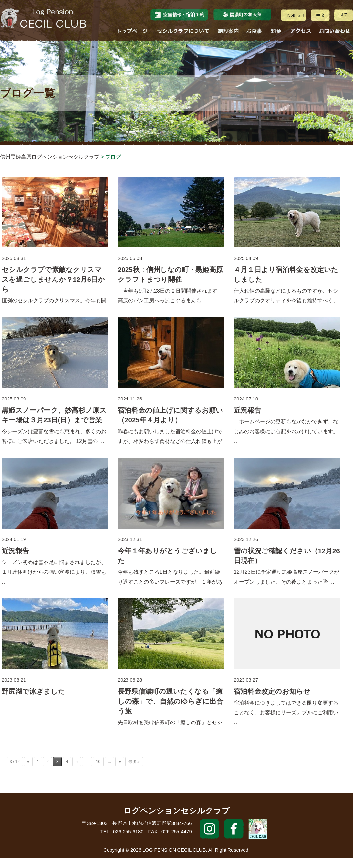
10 (98, 762)
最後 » (134, 762)
